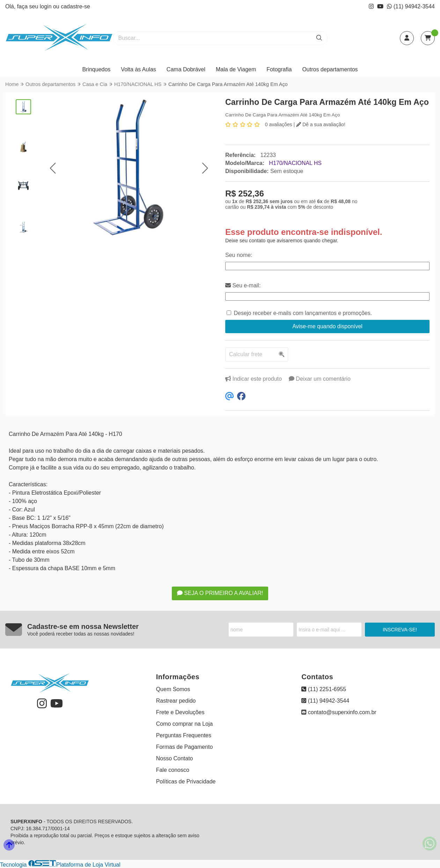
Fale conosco (173, 770)
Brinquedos (96, 69)
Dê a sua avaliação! (321, 124)
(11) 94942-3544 (411, 6)
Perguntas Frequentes (184, 735)
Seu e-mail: (243, 285)
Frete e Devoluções (180, 712)
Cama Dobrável (186, 69)
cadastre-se (75, 6)
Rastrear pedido (176, 701)
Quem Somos (173, 689)
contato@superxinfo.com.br (339, 712)
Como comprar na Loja (185, 724)
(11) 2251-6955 (324, 689)
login (46, 6)
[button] (53, 168)
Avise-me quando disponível (327, 326)
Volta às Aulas (138, 69)
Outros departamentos (330, 69)
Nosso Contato (175, 758)
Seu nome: (239, 255)
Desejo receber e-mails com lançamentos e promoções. (303, 313)
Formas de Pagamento (185, 747)
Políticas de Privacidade (186, 781)
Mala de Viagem (236, 69)
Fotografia (279, 69)
